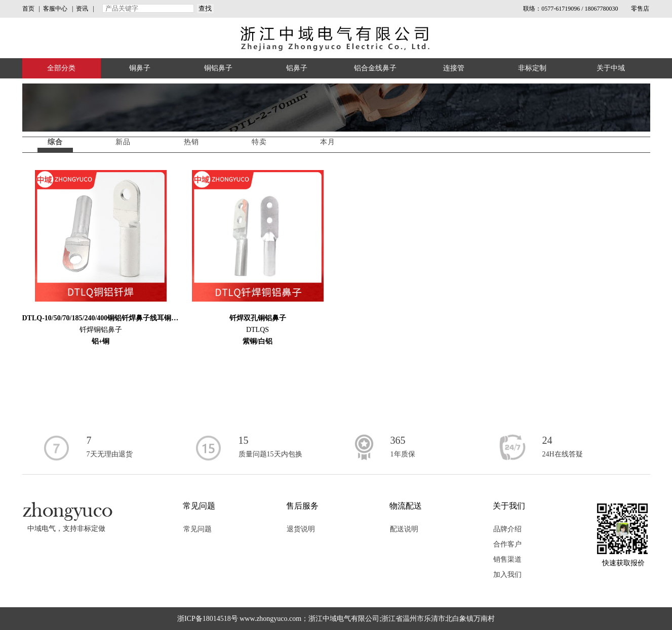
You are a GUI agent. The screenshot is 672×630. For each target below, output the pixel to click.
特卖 (259, 142)
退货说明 (301, 529)
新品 (123, 142)
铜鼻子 (140, 68)
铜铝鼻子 (218, 68)
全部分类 (61, 68)
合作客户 (507, 544)
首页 (28, 9)
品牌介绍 (507, 529)
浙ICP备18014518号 (208, 619)
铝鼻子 (297, 68)
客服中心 (55, 9)
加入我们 (507, 575)
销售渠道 (507, 559)
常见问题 (197, 529)
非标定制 (532, 68)
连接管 (454, 68)
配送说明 (404, 529)
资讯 (82, 9)
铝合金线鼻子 (375, 68)
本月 (328, 142)
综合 (55, 142)
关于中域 (611, 68)
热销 (191, 142)
